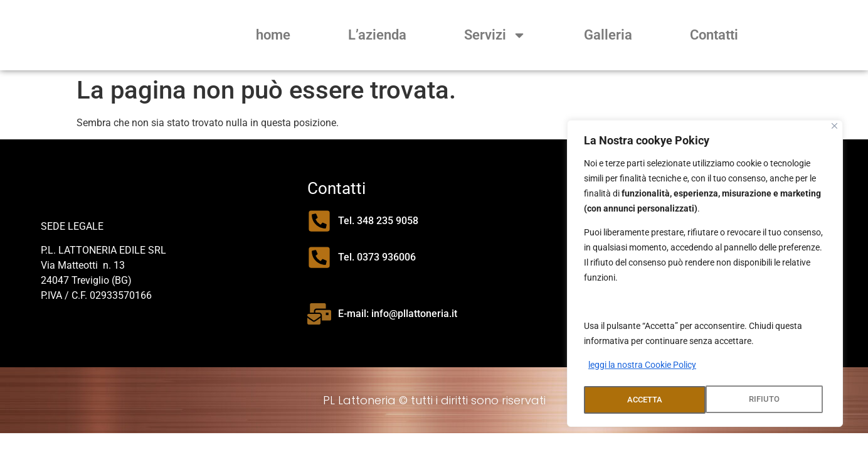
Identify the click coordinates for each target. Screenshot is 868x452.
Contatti (714, 35)
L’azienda (377, 35)
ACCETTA (765, 400)
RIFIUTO (642, 400)
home (273, 35)
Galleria (608, 35)
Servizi (495, 35)
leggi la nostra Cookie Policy (642, 369)
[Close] (834, 129)
